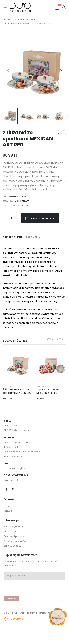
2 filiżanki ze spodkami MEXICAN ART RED (30, 24)
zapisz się (11, 598)
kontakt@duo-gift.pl (15, 468)
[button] (57, 7)
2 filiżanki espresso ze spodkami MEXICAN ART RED (17, 391)
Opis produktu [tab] (12, 237)
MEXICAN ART (22, 201)
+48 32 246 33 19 (13, 447)
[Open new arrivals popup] (58, 617)
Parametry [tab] (33, 237)
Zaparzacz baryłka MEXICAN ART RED (48, 391)
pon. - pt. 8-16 (11, 480)
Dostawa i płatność (14, 536)
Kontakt (8, 511)
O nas (7, 506)
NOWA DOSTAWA (26, 19)
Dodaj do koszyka (40, 218)
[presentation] (8, 70)
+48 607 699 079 (13, 457)
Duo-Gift (8, 19)
